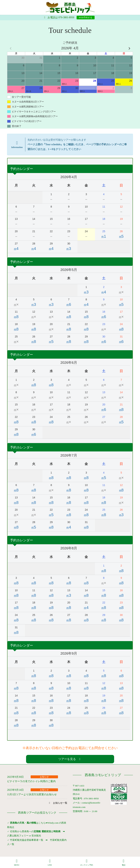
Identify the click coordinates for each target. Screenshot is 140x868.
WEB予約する (86, 18)
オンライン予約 (87, 863)
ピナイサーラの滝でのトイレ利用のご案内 (31, 781)
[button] (70, 759)
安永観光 (36, 836)
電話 (124, 863)
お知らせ (44, 777)
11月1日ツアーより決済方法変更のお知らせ (32, 794)
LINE (50, 863)
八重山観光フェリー (18, 836)
